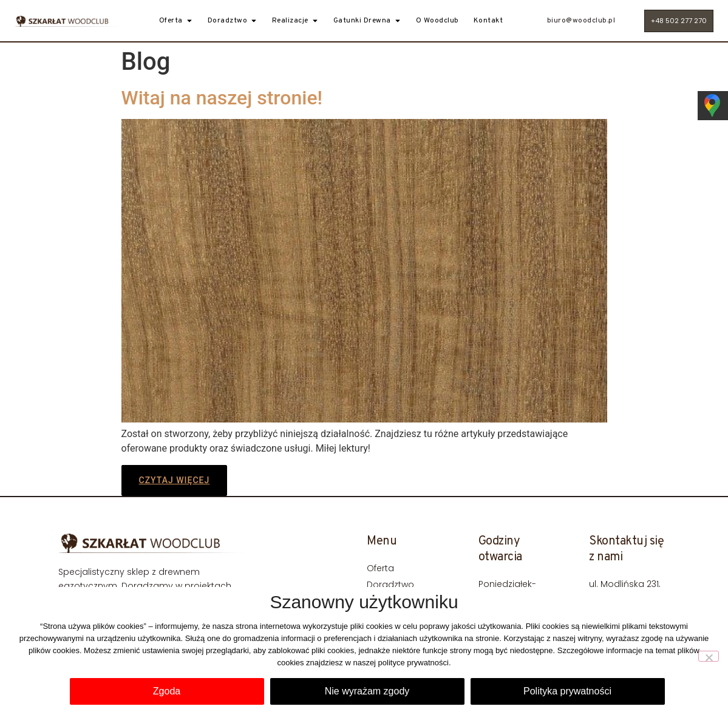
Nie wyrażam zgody (367, 691)
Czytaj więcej (175, 480)
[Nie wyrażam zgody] (709, 656)
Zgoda (167, 691)
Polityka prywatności (567, 691)
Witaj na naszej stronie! (222, 98)
